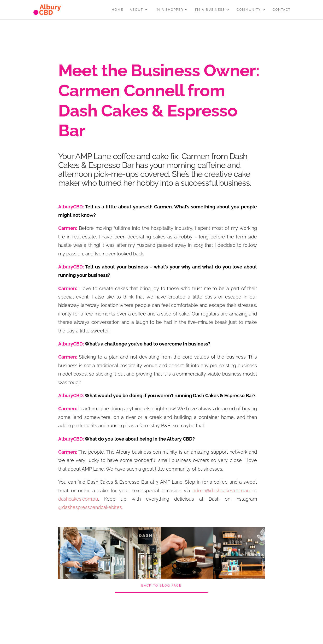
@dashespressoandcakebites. (90, 507)
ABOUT (136, 10)
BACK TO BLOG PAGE (161, 586)
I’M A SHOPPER (169, 10)
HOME (118, 10)
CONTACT (282, 10)
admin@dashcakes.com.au (221, 491)
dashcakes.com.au (78, 499)
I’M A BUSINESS (210, 10)
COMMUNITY (249, 10)
